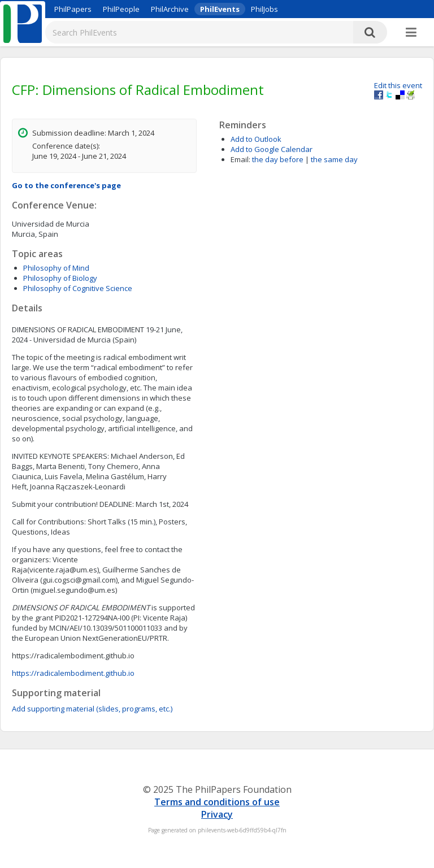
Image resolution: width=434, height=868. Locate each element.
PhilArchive (170, 9)
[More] (411, 33)
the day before (278, 159)
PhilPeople (121, 9)
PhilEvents (220, 9)
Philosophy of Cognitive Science (78, 288)
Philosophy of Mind (56, 268)
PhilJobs (264, 9)
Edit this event (398, 85)
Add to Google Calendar (272, 149)
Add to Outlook (256, 139)
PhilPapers (73, 9)
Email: (240, 159)
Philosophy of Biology (60, 278)
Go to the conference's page (66, 185)
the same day (334, 159)
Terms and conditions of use (217, 802)
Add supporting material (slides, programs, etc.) (92, 709)
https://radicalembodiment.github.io (73, 673)
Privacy (217, 814)
